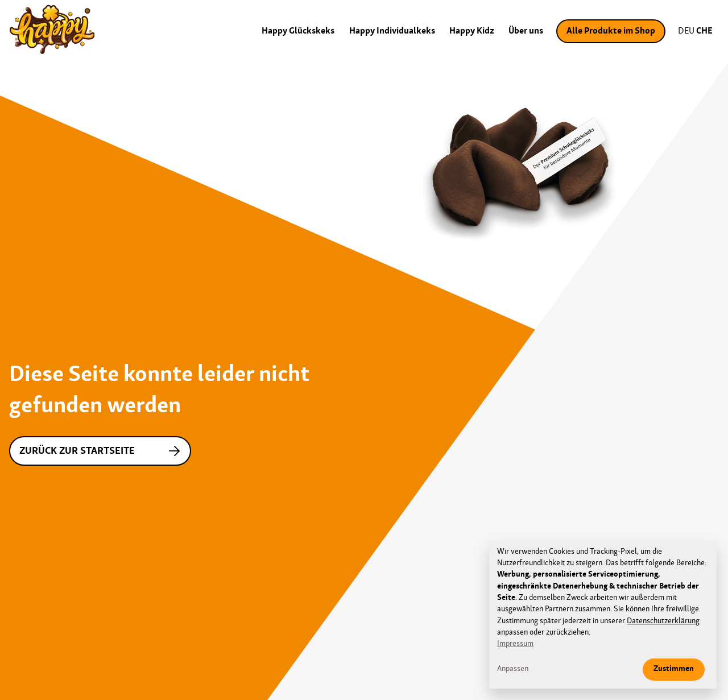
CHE (704, 31)
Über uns (526, 31)
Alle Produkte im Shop (611, 31)
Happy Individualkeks (392, 31)
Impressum (515, 644)
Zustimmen (674, 669)
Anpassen (513, 669)
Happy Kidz (472, 31)
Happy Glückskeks (298, 31)
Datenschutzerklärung (663, 621)
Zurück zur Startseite (102, 451)
